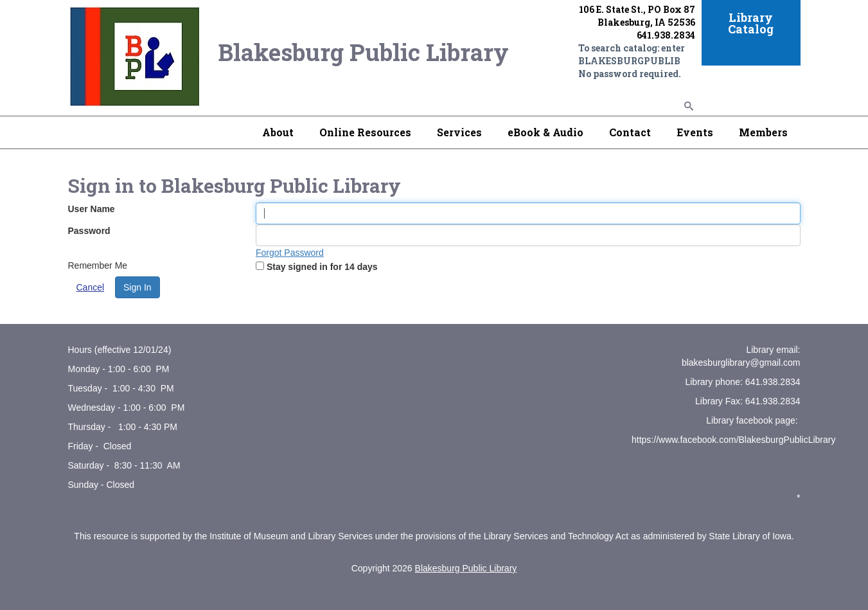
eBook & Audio (545, 132)
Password (89, 231)
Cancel (91, 287)
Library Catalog (751, 23)
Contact (630, 132)
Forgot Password (290, 253)
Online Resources (365, 132)
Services (459, 132)
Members (763, 132)
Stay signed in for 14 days (322, 267)
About (278, 132)
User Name (92, 209)
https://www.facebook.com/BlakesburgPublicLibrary (733, 440)
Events (695, 132)
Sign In (137, 287)
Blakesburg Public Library (466, 568)
